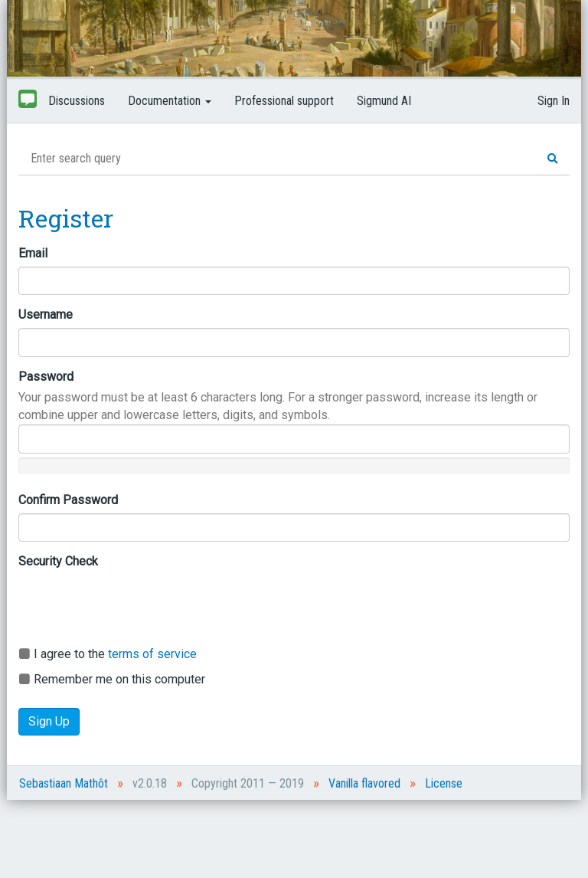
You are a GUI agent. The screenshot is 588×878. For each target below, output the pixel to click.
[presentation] (135, 604)
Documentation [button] (170, 101)
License (444, 783)
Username (46, 315)
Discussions (77, 101)
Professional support (284, 101)
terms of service (152, 654)
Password (46, 377)
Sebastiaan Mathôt (64, 783)
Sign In (554, 101)
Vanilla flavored (364, 783)
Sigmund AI (384, 101)
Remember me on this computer (112, 679)
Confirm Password (68, 500)
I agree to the (108, 654)
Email (33, 253)
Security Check (58, 561)
